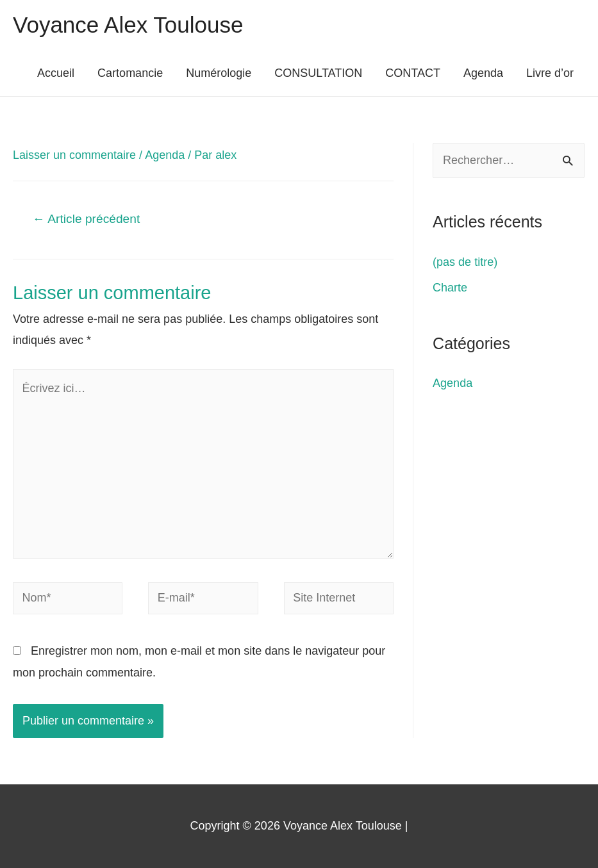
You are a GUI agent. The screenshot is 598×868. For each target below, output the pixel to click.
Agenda (483, 73)
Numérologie (219, 73)
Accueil (56, 73)
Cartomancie (130, 73)
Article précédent (86, 219)
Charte (450, 288)
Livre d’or (550, 73)
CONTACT (413, 73)
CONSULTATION (318, 73)
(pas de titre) (465, 262)
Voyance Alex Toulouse (128, 25)
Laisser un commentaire (74, 155)
